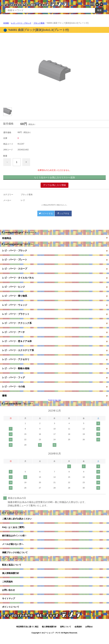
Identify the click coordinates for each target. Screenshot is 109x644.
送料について (66, 634)
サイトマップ (9, 605)
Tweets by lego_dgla (54, 400)
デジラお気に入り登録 (54, 185)
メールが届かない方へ (13, 546)
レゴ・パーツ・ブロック (22, 23)
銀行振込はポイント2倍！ (15, 537)
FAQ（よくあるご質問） (15, 528)
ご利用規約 (8, 586)
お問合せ (89, 634)
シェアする (63, 213)
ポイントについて (11, 614)
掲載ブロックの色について (16, 555)
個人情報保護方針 (11, 577)
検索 (99, 10)
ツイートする (46, 213)
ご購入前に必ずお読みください (18, 519)
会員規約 (78, 634)
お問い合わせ (9, 595)
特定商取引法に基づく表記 (27, 634)
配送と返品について (12, 568)
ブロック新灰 (41, 23)
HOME (6, 23)
